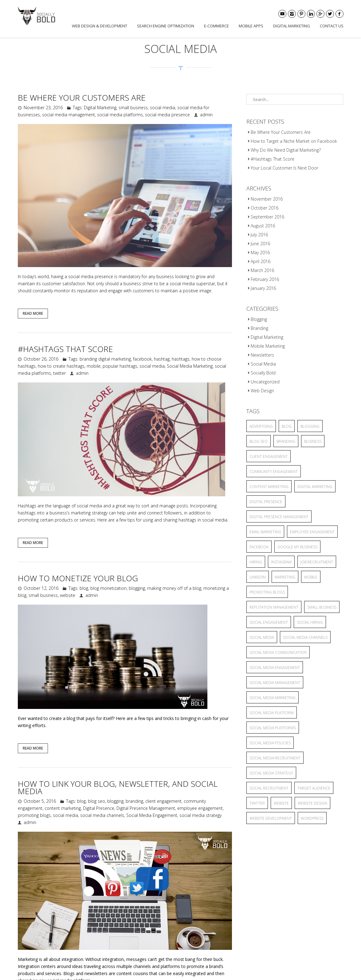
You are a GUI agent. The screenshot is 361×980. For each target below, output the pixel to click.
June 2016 (260, 244)
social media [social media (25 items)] (262, 637)
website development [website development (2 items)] (271, 818)
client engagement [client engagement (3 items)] (269, 456)
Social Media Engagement (152, 815)
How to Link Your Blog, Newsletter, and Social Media (118, 787)
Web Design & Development (100, 26)
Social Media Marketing (190, 366)
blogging (137, 588)
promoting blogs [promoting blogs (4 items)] (267, 592)
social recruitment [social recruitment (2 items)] (269, 788)
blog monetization (108, 588)
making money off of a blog (174, 588)
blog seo (96, 801)
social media (163, 108)
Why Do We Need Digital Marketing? (286, 150)
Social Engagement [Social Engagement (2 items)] (269, 622)
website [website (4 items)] (281, 803)
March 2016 (262, 270)
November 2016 (267, 199)
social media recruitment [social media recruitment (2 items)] (275, 758)
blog (84, 588)
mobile (94, 366)
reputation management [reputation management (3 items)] (274, 607)
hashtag (162, 359)
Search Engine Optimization (166, 26)
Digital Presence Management (146, 808)
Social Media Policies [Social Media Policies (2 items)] (270, 743)
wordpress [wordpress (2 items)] (312, 818)
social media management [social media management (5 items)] (275, 683)
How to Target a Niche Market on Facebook (294, 141)
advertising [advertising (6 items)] (261, 426)
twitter (59, 373)
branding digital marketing (105, 359)
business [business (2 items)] (313, 441)
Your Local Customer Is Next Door (284, 168)
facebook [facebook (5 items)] (259, 547)
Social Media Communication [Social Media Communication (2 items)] (278, 652)
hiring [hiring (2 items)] (256, 562)
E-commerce (216, 26)
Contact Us (332, 26)
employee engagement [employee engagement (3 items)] (312, 532)
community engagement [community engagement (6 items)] (274, 472)
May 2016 (260, 252)
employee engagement (200, 808)
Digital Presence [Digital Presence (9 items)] (266, 502)
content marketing (63, 808)
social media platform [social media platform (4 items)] (272, 713)
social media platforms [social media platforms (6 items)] (273, 728)
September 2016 (267, 217)
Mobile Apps (251, 26)
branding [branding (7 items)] (286, 441)
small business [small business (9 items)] (322, 607)
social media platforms (120, 115)
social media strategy (200, 815)
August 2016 (263, 226)
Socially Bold (263, 373)
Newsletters (262, 355)
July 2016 (259, 235)
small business (133, 108)
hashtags (181, 359)
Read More (33, 313)
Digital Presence (99, 808)
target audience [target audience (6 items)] (314, 788)
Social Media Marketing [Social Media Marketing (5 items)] (273, 698)
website (68, 595)
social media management (69, 115)
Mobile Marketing (268, 346)
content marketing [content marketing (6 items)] (269, 487)
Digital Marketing (292, 26)
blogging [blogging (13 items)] (310, 426)
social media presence (167, 115)
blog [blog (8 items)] (287, 426)
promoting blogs (34, 815)
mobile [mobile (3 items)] (311, 577)
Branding (259, 328)
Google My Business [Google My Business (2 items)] (297, 547)
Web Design (262, 391)
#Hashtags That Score (65, 349)
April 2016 (261, 261)
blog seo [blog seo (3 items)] (259, 441)
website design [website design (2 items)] (312, 803)
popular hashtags (120, 366)
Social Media (263, 364)
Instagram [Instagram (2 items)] (281, 562)
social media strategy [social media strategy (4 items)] (271, 773)
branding (134, 801)
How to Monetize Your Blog (78, 578)
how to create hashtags (61, 366)
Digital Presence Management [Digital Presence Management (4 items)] (279, 517)
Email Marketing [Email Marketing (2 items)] (265, 532)
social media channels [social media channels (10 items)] (305, 637)
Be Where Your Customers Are (82, 98)
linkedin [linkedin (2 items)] (258, 577)
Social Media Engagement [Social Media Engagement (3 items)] (275, 668)
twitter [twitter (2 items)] (257, 803)
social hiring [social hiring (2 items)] (310, 622)
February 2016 (265, 279)
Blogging (259, 319)
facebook (142, 359)
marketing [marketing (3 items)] (285, 577)
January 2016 (263, 288)
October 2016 (265, 208)
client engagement (163, 801)
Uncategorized (265, 382)
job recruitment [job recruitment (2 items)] (317, 562)
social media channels (102, 815)
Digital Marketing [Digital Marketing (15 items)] (315, 487)
